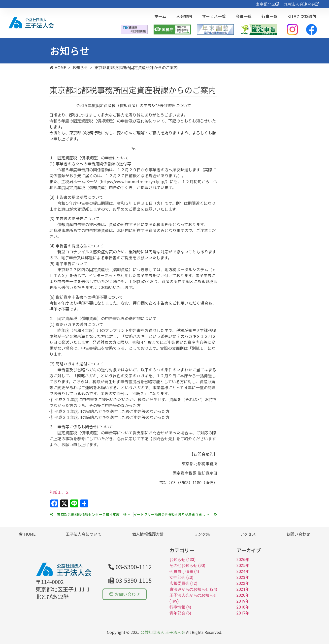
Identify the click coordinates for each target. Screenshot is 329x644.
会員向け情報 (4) (184, 571)
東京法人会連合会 (301, 4)
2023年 (243, 577)
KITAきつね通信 (302, 16)
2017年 (243, 613)
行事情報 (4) (180, 607)
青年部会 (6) (180, 613)
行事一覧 (269, 16)
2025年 (243, 566)
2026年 (243, 560)
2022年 (243, 583)
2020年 (243, 595)
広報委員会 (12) (183, 583)
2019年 (243, 601)
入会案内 (184, 16)
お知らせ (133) (182, 560)
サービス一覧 (214, 16)
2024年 (243, 571)
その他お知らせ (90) (187, 566)
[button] (129, 580)
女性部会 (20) (181, 577)
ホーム (160, 16)
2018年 (243, 607)
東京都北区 (267, 4)
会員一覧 (244, 16)
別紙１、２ (59, 492)
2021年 (243, 589)
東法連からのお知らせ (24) (193, 589)
